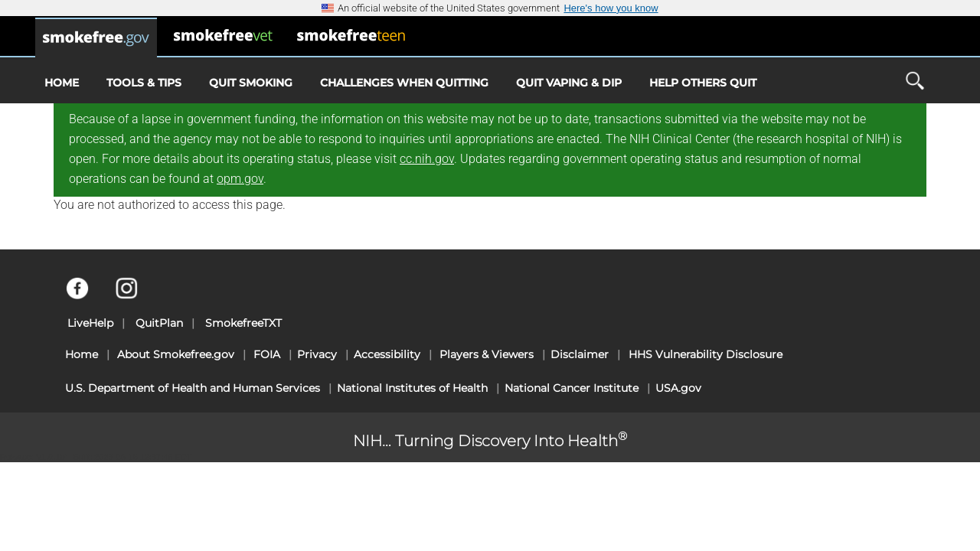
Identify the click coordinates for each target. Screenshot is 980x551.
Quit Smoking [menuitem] (251, 83)
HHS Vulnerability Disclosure (706, 354)
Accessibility (387, 354)
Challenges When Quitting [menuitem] (404, 83)
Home (82, 354)
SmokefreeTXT (243, 323)
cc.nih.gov (427, 159)
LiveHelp (90, 323)
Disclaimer (580, 354)
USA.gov (678, 388)
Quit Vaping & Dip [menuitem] (569, 83)
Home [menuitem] (62, 83)
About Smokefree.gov (176, 354)
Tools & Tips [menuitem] (144, 83)
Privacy (317, 354)
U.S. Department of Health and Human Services (193, 388)
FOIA (267, 354)
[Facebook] (86, 295)
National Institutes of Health (412, 388)
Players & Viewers (487, 354)
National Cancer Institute (572, 388)
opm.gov (240, 179)
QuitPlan (159, 323)
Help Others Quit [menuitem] (703, 83)
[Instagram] (135, 295)
